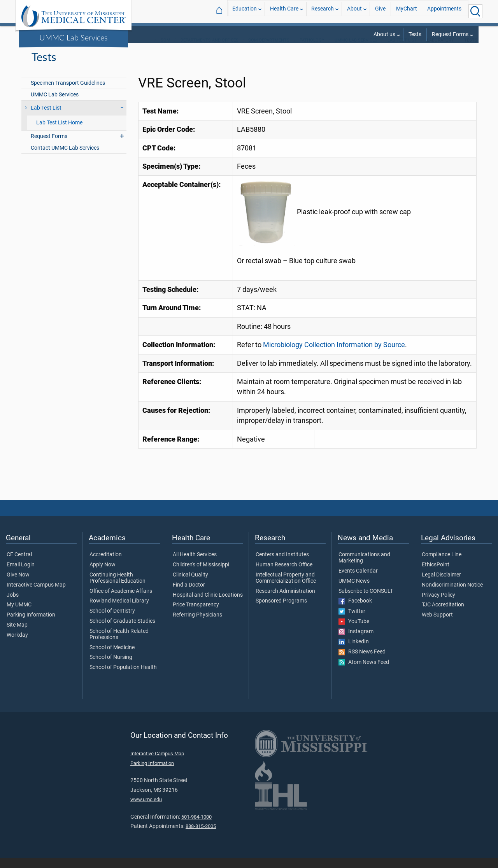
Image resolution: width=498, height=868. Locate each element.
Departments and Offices (210, 50)
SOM (166, 50)
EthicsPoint (436, 575)
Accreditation (106, 565)
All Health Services (195, 565)
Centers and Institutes (282, 565)
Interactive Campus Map (36, 595)
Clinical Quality (190, 585)
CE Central (19, 565)
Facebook (355, 611)
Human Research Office (284, 575)
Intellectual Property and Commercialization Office (286, 588)
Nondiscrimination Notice (452, 595)
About (354, 11)
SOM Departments (269, 50)
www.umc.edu (146, 809)
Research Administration (285, 601)
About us (384, 34)
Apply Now (103, 575)
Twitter (352, 622)
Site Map (17, 635)
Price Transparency (196, 615)
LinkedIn (354, 652)
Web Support (437, 625)
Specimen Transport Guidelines (68, 93)
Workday (17, 645)
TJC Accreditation (443, 615)
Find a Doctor (189, 595)
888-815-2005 (201, 836)
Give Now (18, 585)
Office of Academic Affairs (121, 601)
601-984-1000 (196, 827)
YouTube (354, 632)
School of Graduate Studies (122, 631)
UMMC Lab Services (74, 37)
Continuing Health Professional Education (117, 588)
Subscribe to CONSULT (366, 601)
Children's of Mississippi (201, 575)
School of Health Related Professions (119, 644)
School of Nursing (111, 667)
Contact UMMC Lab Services (65, 158)
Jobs (13, 605)
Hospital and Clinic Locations (208, 605)
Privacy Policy (438, 605)
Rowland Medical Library (119, 611)
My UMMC (19, 615)
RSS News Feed (362, 662)
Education (245, 11)
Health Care (284, 11)
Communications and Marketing (364, 568)
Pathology (312, 50)
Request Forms (450, 34)
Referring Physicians (197, 625)
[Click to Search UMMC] (475, 11)
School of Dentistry (112, 621)
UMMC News (354, 591)
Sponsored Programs (281, 611)
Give (380, 11)
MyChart (407, 11)
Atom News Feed (364, 672)
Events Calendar (358, 581)
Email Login (21, 575)
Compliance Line (442, 565)
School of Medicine (112, 658)
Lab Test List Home (59, 133)
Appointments (444, 11)
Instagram (356, 642)
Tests (415, 34)
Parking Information (31, 625)
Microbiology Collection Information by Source (334, 355)
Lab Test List (402, 50)
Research (323, 11)
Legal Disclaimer (441, 585)
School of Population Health (123, 678)
